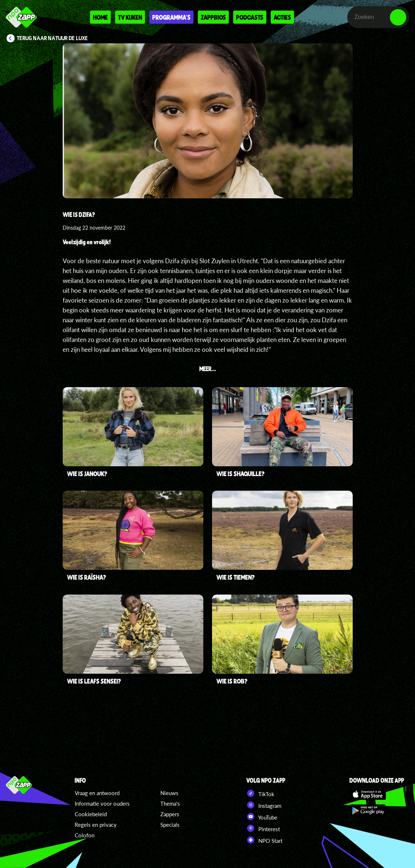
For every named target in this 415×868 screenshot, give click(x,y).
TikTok (260, 793)
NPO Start (264, 840)
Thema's (170, 803)
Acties (282, 17)
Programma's (171, 17)
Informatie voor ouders (102, 803)
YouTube (262, 817)
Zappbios (213, 17)
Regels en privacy (96, 825)
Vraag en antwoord (97, 793)
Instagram (264, 805)
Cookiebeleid (91, 814)
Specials (170, 825)
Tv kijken (130, 17)
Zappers (170, 814)
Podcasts (250, 17)
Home (100, 17)
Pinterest (263, 828)
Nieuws (169, 793)
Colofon (85, 835)
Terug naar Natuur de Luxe (52, 38)
